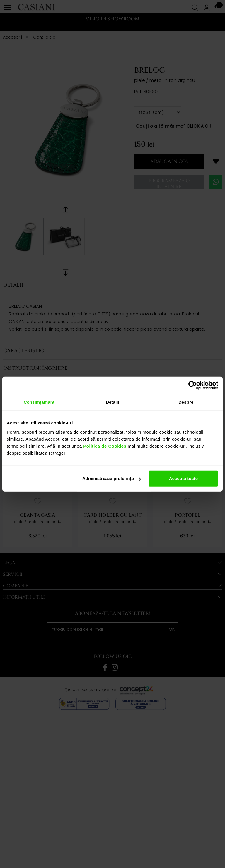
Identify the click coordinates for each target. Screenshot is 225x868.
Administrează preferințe (112, 478)
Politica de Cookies (104, 446)
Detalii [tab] (112, 402)
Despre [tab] (186, 402)
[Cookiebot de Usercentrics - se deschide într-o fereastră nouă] (193, 385)
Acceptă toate (183, 478)
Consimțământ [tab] (39, 402)
